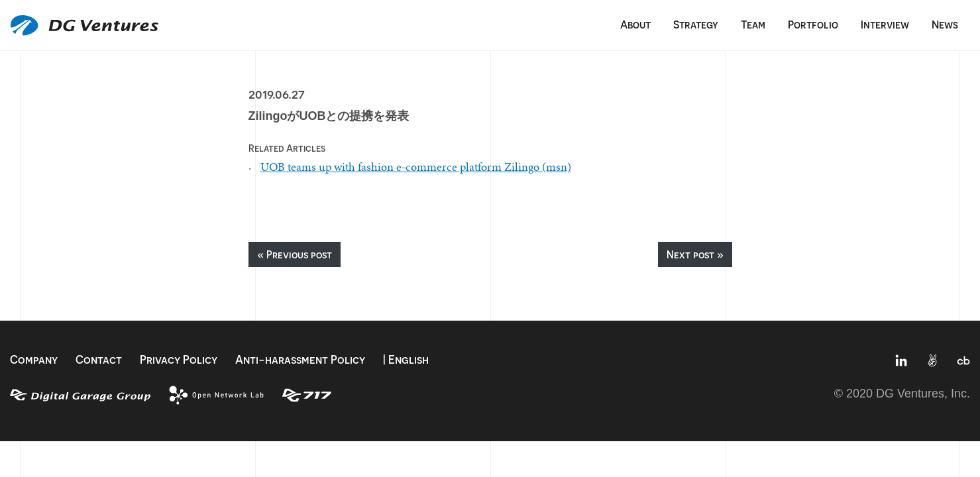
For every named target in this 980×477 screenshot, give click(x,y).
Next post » (695, 254)
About (635, 25)
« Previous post (295, 254)
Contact (99, 359)
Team (753, 25)
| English (406, 359)
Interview (885, 25)
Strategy (696, 25)
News (945, 25)
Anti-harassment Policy (300, 359)
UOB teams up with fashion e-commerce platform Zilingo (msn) (416, 167)
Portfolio (813, 25)
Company (34, 359)
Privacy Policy (179, 359)
